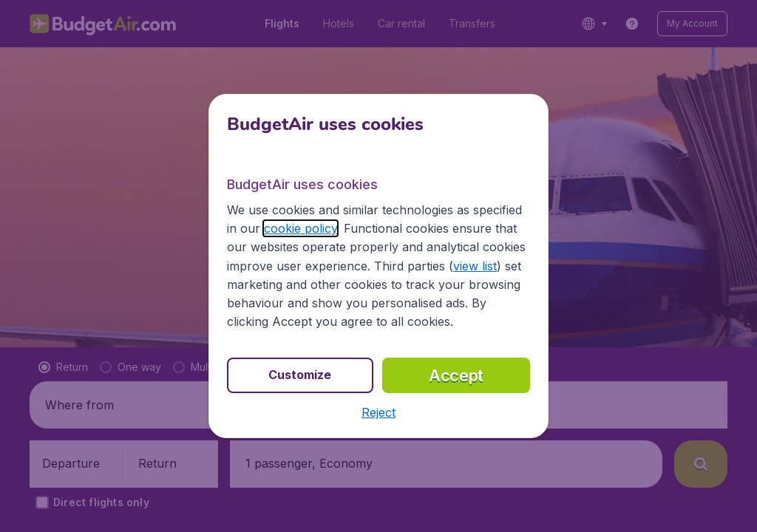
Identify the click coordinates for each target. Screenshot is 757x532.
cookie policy (301, 228)
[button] (378, 412)
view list (475, 266)
